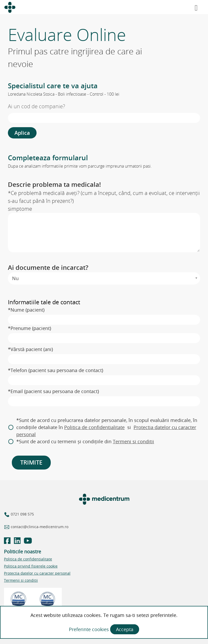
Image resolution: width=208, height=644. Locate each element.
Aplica (22, 133)
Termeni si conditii (133, 441)
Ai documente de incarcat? (48, 267)
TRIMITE (31, 462)
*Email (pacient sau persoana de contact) (53, 391)
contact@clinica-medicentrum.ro (39, 527)
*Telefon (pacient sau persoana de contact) (55, 370)
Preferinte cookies (90, 629)
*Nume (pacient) (26, 310)
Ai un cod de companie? (36, 106)
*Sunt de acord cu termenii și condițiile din (85, 441)
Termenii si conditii (21, 580)
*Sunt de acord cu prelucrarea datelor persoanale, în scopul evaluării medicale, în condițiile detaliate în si (107, 427)
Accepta (125, 629)
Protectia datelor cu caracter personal (37, 573)
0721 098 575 (22, 514)
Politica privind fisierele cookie (31, 566)
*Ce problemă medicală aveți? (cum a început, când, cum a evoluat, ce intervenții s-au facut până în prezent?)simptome (104, 201)
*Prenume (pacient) (29, 328)
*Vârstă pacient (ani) (30, 349)
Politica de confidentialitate (94, 427)
